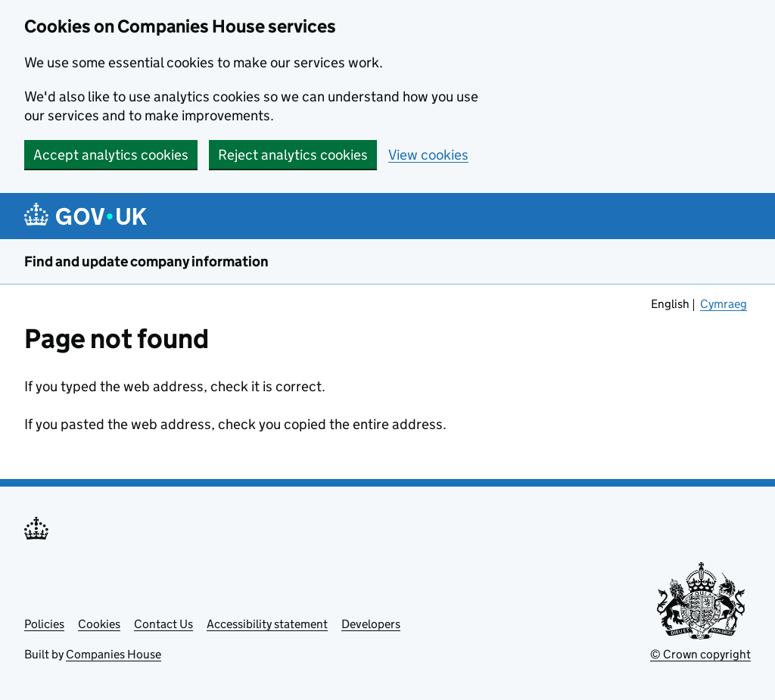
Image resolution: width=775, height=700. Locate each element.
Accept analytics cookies (111, 155)
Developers (371, 624)
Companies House (114, 654)
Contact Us (163, 624)
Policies (44, 624)
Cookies (99, 624)
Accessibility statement (267, 624)
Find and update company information (146, 261)
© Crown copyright (700, 654)
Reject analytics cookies (293, 155)
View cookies (428, 155)
